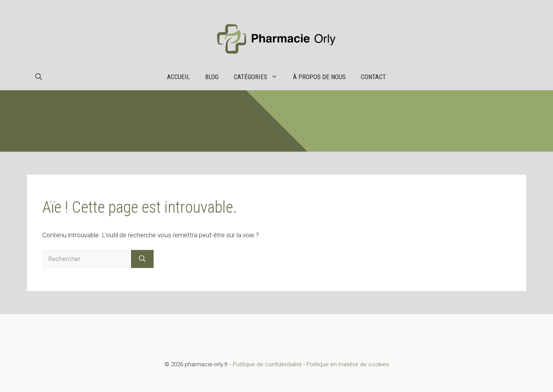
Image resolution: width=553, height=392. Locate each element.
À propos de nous (319, 77)
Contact (373, 77)
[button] (39, 77)
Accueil (178, 77)
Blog (212, 77)
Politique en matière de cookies (348, 364)
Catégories (260, 77)
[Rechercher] (142, 259)
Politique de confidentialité (267, 364)
